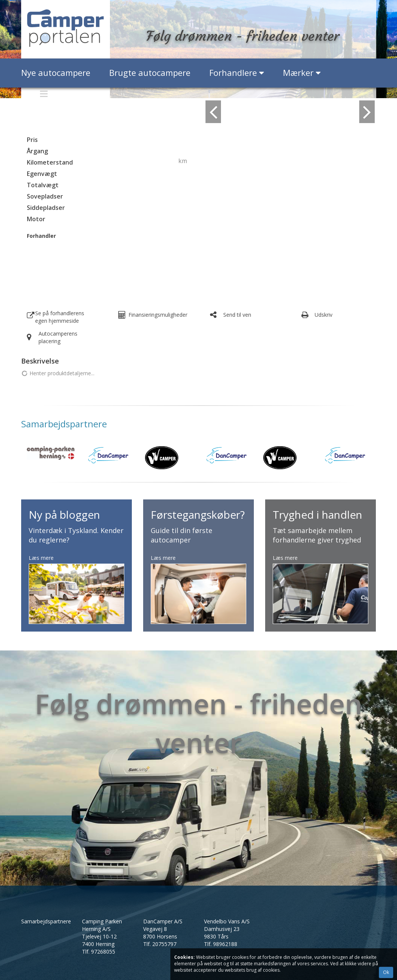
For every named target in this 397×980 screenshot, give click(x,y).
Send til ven (237, 315)
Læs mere (41, 558)
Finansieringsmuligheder (158, 315)
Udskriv (324, 315)
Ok (386, 972)
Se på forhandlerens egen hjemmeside (60, 317)
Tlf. (99, 951)
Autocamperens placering (58, 337)
